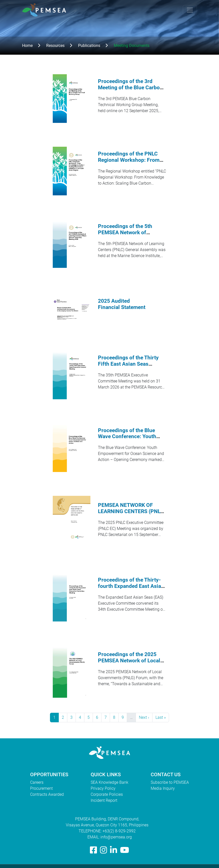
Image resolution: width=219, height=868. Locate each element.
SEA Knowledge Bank (110, 782)
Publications (89, 46)
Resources (55, 46)
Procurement (41, 788)
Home (27, 46)
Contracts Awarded (47, 794)
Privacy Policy (103, 788)
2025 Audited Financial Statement (122, 304)
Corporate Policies (107, 794)
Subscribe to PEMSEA (170, 782)
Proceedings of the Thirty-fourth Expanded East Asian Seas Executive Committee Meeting (131, 589)
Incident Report (104, 800)
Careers (37, 782)
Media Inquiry (163, 788)
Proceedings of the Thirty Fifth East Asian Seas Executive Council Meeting (130, 364)
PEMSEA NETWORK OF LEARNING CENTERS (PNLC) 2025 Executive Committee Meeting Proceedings (132, 515)
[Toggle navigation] (190, 10)
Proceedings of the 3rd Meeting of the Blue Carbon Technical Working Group (130, 88)
